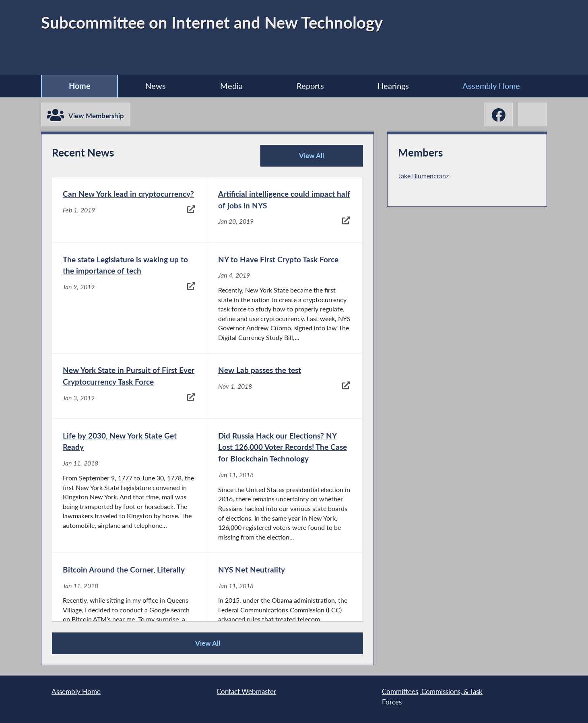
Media (231, 86)
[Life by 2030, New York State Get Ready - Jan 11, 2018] (129, 486)
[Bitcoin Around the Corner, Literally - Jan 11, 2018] (129, 608)
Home (80, 86)
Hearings (393, 86)
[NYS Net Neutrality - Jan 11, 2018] (285, 608)
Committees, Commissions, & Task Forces (432, 697)
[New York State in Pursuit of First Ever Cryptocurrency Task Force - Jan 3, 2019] (129, 386)
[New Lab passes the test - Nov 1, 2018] (285, 386)
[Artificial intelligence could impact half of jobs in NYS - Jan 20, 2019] (285, 210)
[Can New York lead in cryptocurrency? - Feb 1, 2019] (129, 210)
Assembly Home (491, 86)
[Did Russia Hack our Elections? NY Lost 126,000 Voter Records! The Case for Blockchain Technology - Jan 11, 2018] (285, 486)
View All (295, 159)
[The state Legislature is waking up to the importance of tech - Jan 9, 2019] (129, 298)
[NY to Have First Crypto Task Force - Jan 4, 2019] (285, 298)
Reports (310, 86)
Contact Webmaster (246, 691)
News (156, 86)
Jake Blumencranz (423, 176)
